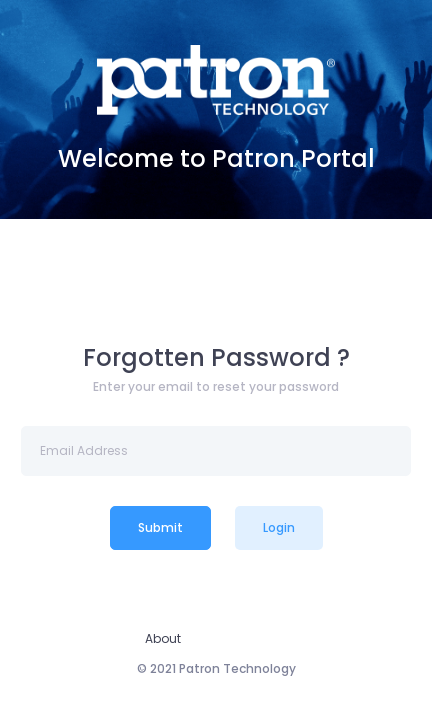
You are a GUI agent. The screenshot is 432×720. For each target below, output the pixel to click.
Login (279, 527)
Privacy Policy (246, 638)
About (163, 638)
